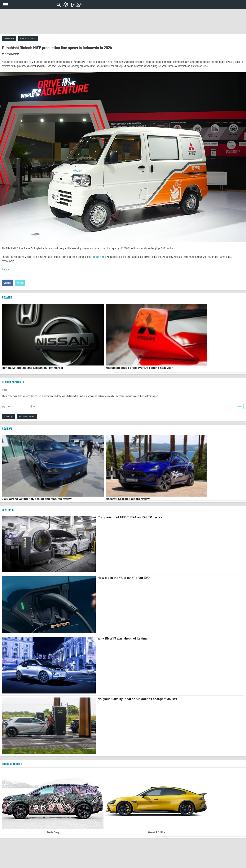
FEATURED (8, 510)
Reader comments (15, 382)
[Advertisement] (123, 22)
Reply (240, 406)
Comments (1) (9, 38)
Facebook (7, 283)
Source (5, 269)
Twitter (20, 283)
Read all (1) (8, 416)
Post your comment (28, 38)
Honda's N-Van (99, 257)
